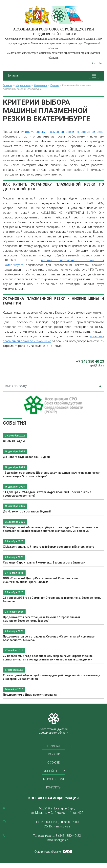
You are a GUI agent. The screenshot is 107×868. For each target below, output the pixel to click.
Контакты (54, 787)
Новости (54, 754)
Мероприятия (23, 85)
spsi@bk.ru (97, 365)
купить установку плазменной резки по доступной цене (62, 132)
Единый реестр (54, 771)
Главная (8, 85)
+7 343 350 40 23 (90, 361)
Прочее (54, 85)
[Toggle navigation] (94, 76)
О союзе (53, 763)
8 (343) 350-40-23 (68, 836)
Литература (41, 85)
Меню (14, 75)
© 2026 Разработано (48, 852)
